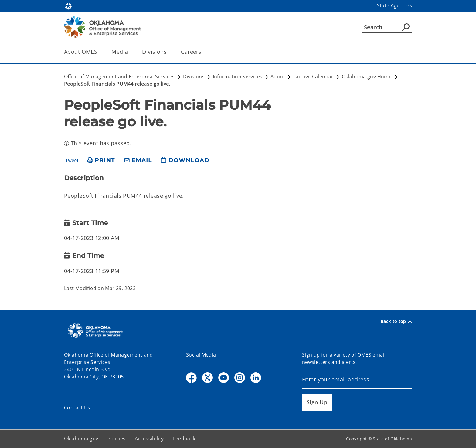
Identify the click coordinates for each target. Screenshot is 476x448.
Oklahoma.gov (81, 439)
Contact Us (77, 408)
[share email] (138, 161)
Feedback (184, 439)
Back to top (396, 321)
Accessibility (149, 439)
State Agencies (394, 5)
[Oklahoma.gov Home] (68, 6)
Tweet (72, 161)
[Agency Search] (406, 27)
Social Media (201, 355)
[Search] (387, 27)
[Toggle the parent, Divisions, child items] (169, 52)
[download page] (185, 161)
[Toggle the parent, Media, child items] (130, 52)
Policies (117, 439)
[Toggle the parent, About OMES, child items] (99, 52)
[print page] (101, 161)
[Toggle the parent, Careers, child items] (203, 52)
